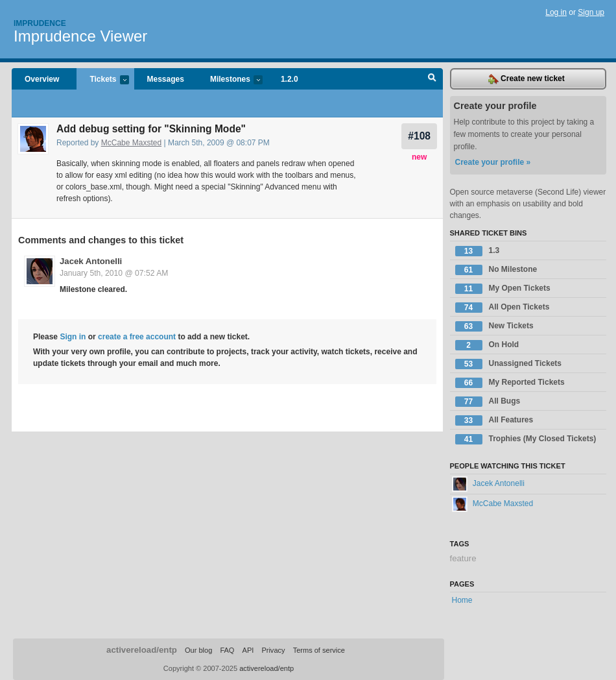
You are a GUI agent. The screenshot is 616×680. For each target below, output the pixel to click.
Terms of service (319, 650)
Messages (166, 79)
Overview (42, 79)
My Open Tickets (503, 289)
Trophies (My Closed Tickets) (526, 439)
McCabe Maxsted (131, 143)
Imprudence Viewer (80, 36)
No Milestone (496, 270)
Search (432, 79)
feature (463, 558)
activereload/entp (142, 650)
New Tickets (494, 326)
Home (462, 600)
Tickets (102, 80)
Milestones (230, 80)
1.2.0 (290, 79)
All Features (494, 420)
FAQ (227, 650)
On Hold (487, 345)
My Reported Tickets (510, 383)
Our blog (198, 650)
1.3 (478, 251)
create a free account (137, 337)
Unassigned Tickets (509, 364)
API (248, 650)
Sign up (591, 12)
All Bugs (488, 402)
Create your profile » (493, 162)
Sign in (73, 337)
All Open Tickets (503, 308)
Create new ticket (527, 79)
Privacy (273, 650)
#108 (419, 136)
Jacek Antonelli (91, 261)
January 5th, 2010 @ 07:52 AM (114, 273)
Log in (556, 12)
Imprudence (40, 23)
